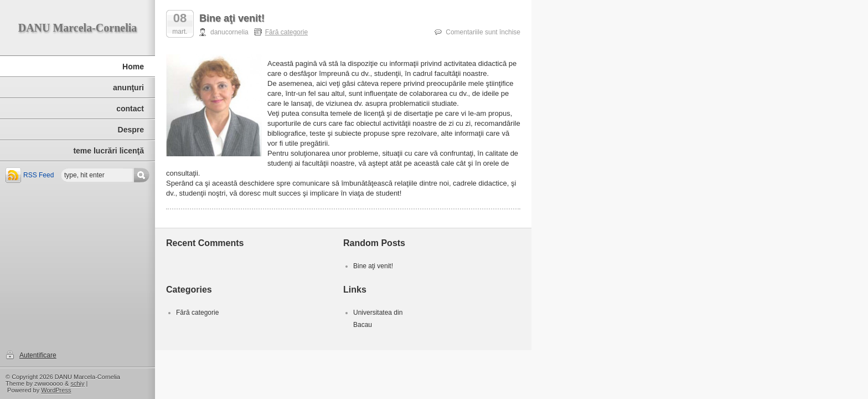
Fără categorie (286, 32)
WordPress (56, 390)
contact (130, 109)
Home (133, 66)
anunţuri (128, 88)
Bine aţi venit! (232, 18)
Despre (131, 130)
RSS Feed (38, 175)
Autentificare (38, 355)
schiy (77, 383)
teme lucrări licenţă (108, 151)
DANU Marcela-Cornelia (78, 28)
